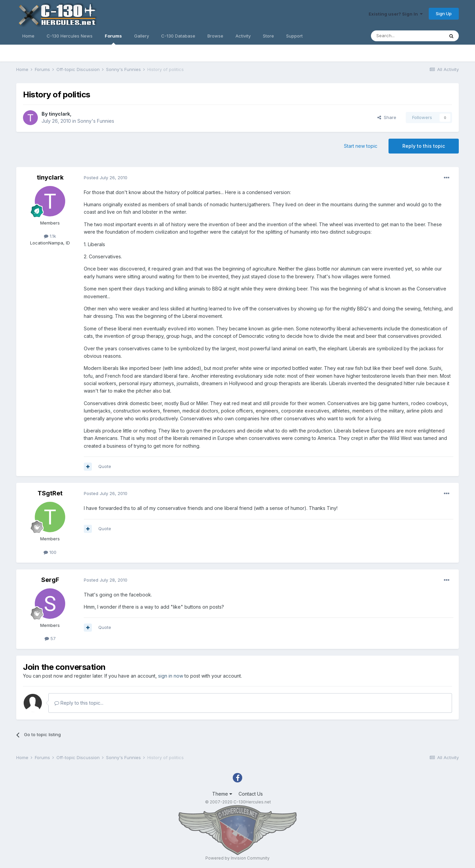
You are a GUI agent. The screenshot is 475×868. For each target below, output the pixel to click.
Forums (113, 39)
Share (387, 117)
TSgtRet (50, 493)
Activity (243, 36)
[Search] (407, 36)
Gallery (142, 36)
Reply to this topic (424, 146)
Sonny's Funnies (96, 121)
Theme (222, 794)
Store (268, 36)
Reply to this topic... (79, 703)
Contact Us (251, 794)
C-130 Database (178, 36)
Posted (106, 178)
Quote (105, 466)
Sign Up (444, 14)
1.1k (50, 236)
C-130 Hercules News (70, 36)
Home (28, 36)
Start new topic (361, 146)
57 (50, 638)
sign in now (171, 676)
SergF (50, 580)
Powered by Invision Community (237, 858)
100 (50, 552)
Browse (215, 36)
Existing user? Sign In (396, 14)
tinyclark (59, 114)
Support (294, 36)
